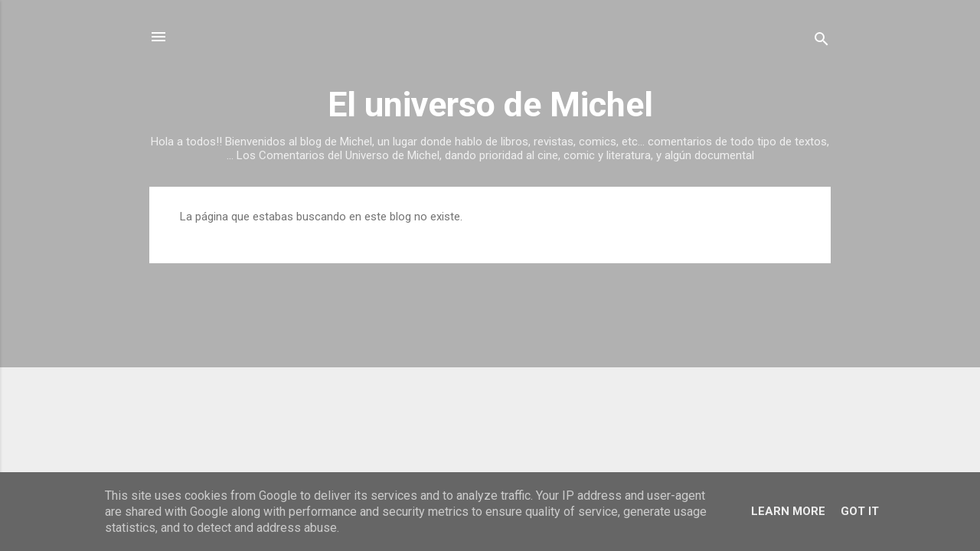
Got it (860, 511)
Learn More (788, 511)
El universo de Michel (490, 104)
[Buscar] (822, 42)
